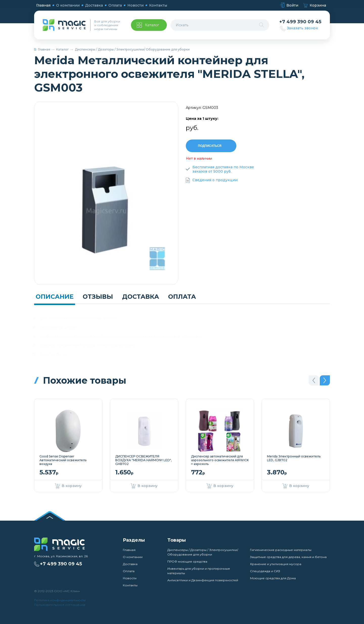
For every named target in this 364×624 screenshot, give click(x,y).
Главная (43, 5)
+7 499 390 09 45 (300, 22)
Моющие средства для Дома (273, 578)
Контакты (158, 5)
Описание (55, 297)
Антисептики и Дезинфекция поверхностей (203, 580)
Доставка (94, 5)
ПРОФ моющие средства (187, 561)
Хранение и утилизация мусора (276, 564)
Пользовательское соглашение (60, 605)
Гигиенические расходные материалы (281, 550)
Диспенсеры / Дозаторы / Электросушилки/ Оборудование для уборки (132, 49)
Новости (135, 5)
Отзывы (98, 297)
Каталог (62, 49)
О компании (68, 5)
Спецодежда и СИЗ (265, 571)
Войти (289, 5)
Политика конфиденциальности (60, 600)
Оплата (115, 5)
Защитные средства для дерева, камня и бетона (288, 557)
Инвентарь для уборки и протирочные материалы (199, 571)
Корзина (315, 5)
